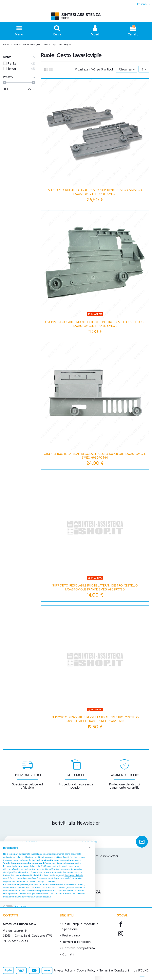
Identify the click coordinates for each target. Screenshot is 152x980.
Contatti (68, 954)
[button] (90, 848)
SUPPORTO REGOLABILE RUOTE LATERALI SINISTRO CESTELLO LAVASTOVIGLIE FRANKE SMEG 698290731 (95, 719)
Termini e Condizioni (114, 970)
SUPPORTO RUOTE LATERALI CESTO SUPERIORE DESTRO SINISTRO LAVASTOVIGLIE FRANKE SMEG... (95, 192)
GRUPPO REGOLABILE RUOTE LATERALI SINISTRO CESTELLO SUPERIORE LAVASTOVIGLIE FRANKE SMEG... (95, 324)
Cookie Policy (86, 970)
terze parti (51, 866)
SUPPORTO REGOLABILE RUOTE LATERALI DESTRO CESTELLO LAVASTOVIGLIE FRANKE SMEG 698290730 (95, 587)
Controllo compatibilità (79, 948)
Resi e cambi (71, 935)
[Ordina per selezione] (127, 69)
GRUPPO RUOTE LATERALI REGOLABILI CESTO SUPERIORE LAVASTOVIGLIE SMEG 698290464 (95, 456)
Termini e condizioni (77, 942)
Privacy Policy (63, 970)
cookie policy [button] (74, 863)
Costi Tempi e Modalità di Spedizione (81, 926)
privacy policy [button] (15, 857)
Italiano (144, 4)
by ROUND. (141, 970)
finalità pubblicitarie (74, 875)
